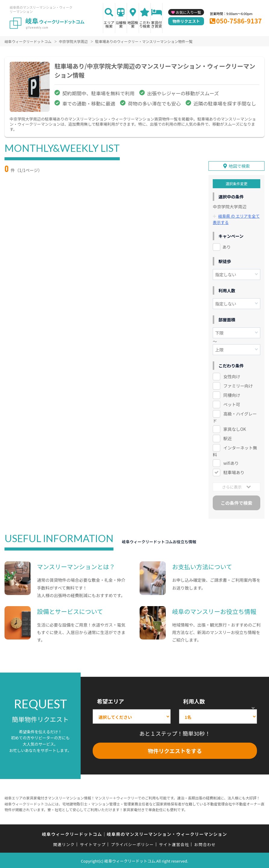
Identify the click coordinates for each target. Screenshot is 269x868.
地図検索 (133, 24)
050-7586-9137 (239, 21)
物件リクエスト (186, 21)
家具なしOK (235, 428)
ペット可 (232, 403)
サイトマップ (93, 843)
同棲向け (232, 394)
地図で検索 (239, 165)
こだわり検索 (145, 24)
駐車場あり (234, 471)
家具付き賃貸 (156, 24)
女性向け (232, 375)
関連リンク (64, 843)
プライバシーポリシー (132, 843)
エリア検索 (109, 24)
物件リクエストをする (175, 750)
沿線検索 (121, 24)
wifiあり (231, 462)
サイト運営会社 (174, 843)
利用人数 (194, 700)
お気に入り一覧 (188, 12)
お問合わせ (205, 843)
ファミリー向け (238, 385)
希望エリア (110, 700)
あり (227, 246)
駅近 (227, 437)
